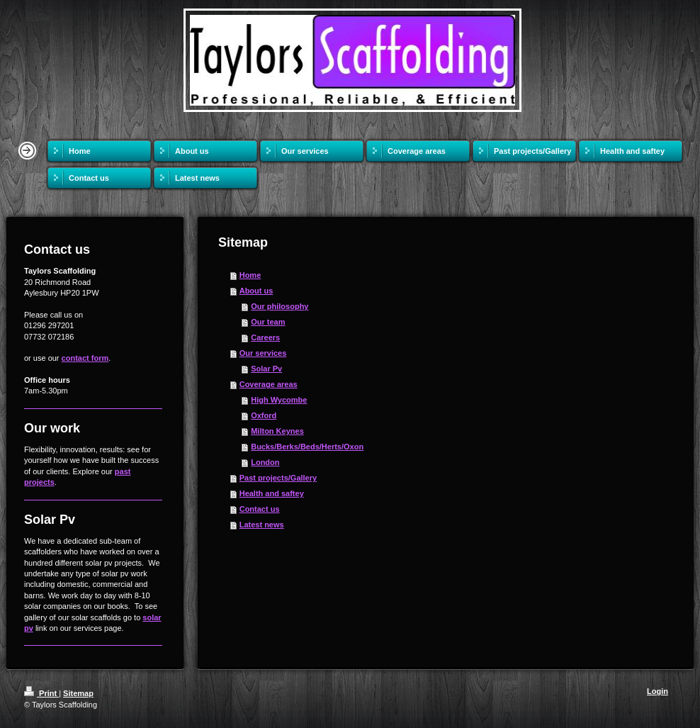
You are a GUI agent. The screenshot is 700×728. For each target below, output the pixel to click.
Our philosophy (280, 306)
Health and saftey (272, 493)
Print (41, 693)
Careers (265, 337)
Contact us (260, 509)
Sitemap (78, 693)
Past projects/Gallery (278, 478)
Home (250, 275)
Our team (268, 322)
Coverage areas (269, 384)
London (265, 462)
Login (657, 691)
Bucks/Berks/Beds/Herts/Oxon (307, 447)
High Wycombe (279, 400)
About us (256, 291)
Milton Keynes (277, 431)
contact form (85, 358)
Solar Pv (266, 369)
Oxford (264, 415)
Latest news (262, 525)
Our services (263, 353)
